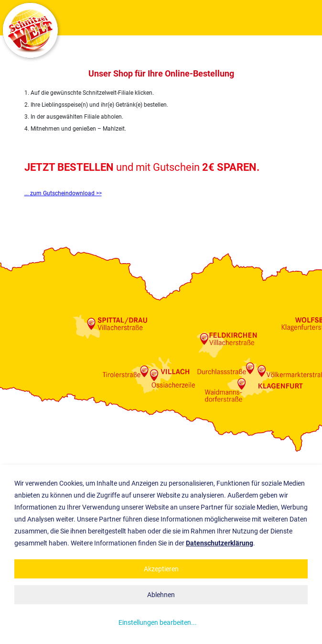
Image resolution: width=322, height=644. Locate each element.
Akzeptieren (161, 569)
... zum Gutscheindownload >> (63, 193)
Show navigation (310, 18)
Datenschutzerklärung (220, 543)
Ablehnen (161, 595)
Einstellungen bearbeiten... (158, 622)
